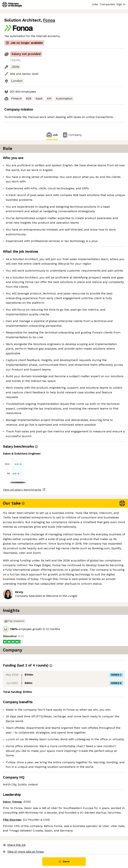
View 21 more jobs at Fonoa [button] (23, 852)
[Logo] (12, 5)
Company (72, 135)
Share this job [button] (14, 845)
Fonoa (49, 20)
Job (52, 135)
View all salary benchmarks (22, 490)
